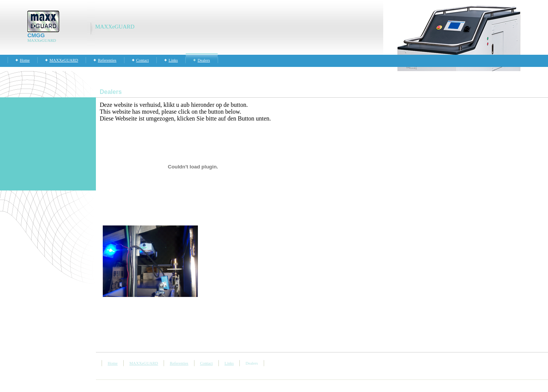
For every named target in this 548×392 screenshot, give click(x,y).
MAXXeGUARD (64, 60)
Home (25, 60)
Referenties (107, 60)
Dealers (204, 60)
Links (173, 60)
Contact (143, 60)
